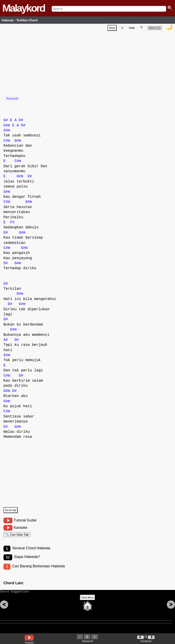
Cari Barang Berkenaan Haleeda (38, 571)
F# (12, 225)
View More (87, 605)
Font (132, 29)
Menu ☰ (154, 29)
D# (21, 123)
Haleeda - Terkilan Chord (20, 20)
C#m (7, 143)
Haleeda (12, 100)
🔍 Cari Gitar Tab (17, 538)
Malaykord (24, 8)
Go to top (11, 512)
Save (112, 29)
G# (6, 123)
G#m (7, 128)
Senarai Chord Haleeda (31, 552)
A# (6, 342)
